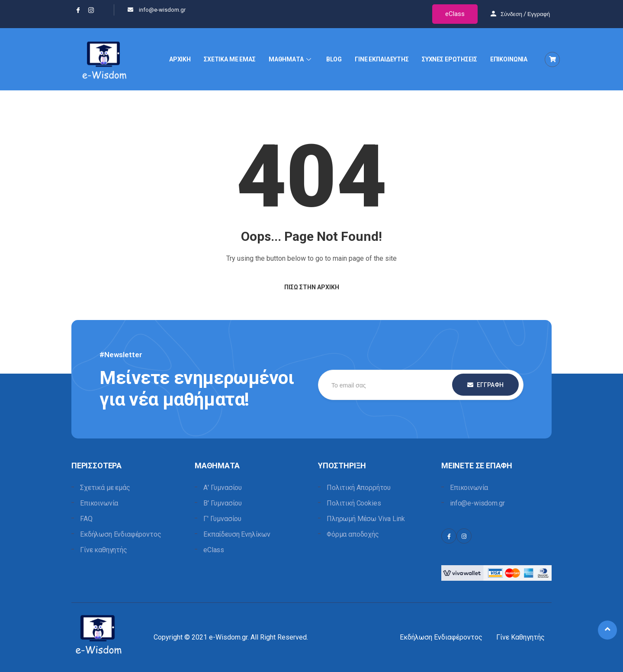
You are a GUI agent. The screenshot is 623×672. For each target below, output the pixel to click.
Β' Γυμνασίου (223, 503)
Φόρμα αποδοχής (353, 534)
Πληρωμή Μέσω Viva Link (366, 519)
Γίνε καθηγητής (104, 550)
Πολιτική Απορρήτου (359, 488)
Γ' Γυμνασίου (222, 519)
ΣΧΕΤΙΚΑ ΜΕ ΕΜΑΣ (230, 59)
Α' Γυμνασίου (223, 488)
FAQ (86, 519)
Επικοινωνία (99, 503)
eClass (455, 14)
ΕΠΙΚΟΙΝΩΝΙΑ (509, 59)
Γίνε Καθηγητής (520, 637)
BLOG (334, 59)
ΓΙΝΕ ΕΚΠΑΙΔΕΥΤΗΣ (382, 59)
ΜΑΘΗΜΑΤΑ (291, 59)
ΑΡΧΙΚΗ (180, 59)
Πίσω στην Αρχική (312, 287)
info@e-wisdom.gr (477, 503)
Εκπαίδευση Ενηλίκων (237, 534)
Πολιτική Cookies (354, 503)
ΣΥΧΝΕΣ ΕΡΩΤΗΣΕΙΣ (450, 59)
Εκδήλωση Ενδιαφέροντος (120, 534)
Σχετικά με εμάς (105, 488)
